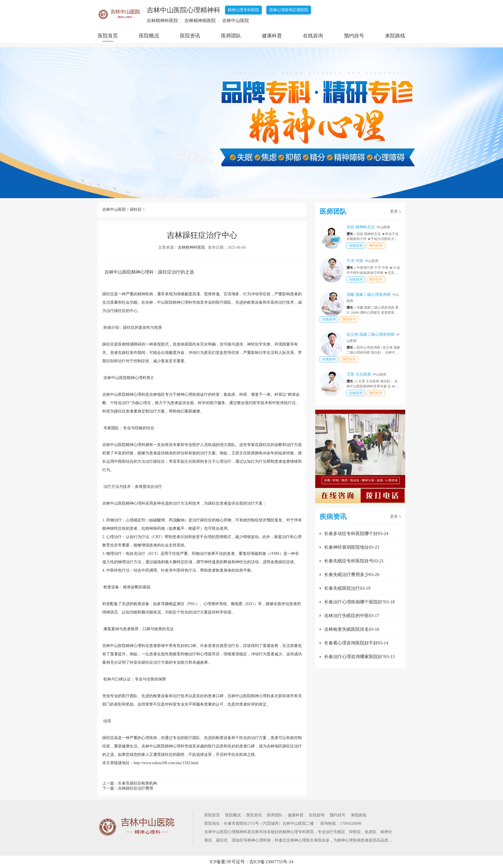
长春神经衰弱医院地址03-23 (352, 547)
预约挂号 (354, 36)
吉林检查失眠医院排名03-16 (352, 629)
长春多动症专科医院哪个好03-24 (356, 533)
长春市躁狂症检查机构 (137, 783)
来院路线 (395, 36)
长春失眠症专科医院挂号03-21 (354, 561)
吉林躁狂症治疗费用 (136, 788)
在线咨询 (313, 36)
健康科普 (272, 36)
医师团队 (231, 36)
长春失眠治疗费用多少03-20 (352, 575)
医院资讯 (190, 36)
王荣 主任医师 (366, 374)
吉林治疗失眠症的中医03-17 (352, 616)
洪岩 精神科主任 (368, 227)
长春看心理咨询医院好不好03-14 (356, 643)
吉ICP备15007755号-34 (271, 862)
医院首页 (108, 36)
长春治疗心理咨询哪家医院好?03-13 (359, 657)
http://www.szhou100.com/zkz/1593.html (166, 763)
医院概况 (149, 36)
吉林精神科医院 (191, 247)
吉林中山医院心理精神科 (226, 832)
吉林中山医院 (114, 209)
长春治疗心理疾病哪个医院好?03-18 (359, 602)
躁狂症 (136, 209)
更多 (394, 211)
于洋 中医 (362, 261)
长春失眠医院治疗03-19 (347, 588)
